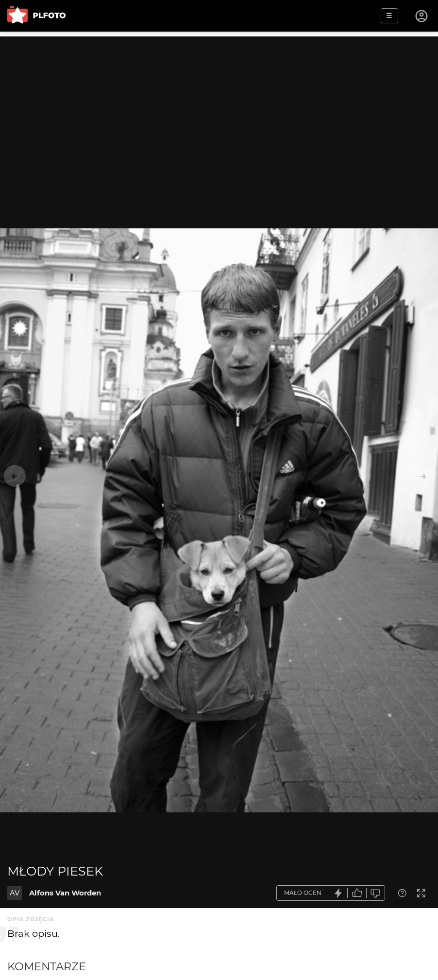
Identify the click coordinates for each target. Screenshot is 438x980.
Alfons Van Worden (65, 893)
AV (15, 893)
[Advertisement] (219, 104)
